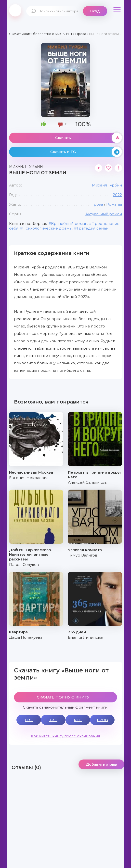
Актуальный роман (104, 214)
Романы (114, 204)
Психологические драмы (47, 228)
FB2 (29, 720)
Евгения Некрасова (29, 478)
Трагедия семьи (92, 228)
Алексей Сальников (87, 482)
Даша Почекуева (26, 637)
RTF (78, 720)
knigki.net (15, 10)
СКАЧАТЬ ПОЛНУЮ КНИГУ (63, 697)
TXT (53, 720)
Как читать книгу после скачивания (65, 736)
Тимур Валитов (83, 555)
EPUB (102, 720)
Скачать (89, 138)
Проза (97, 204)
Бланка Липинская (86, 637)
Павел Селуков (24, 565)
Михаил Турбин (107, 185)
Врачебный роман (69, 224)
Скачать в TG (86, 152)
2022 (117, 195)
